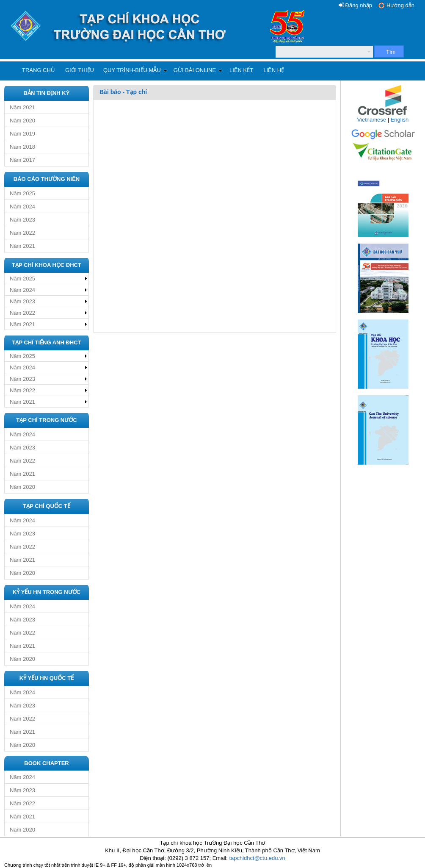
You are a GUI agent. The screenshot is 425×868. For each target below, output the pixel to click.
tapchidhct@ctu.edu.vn (257, 858)
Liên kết (241, 70)
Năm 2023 (22, 220)
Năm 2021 (22, 107)
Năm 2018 (22, 147)
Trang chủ (39, 70)
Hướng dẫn (400, 5)
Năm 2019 (22, 134)
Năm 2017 (22, 160)
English (400, 120)
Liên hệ (274, 70)
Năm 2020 (22, 121)
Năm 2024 (22, 207)
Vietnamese (372, 120)
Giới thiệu (80, 70)
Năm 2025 (22, 193)
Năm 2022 (22, 233)
